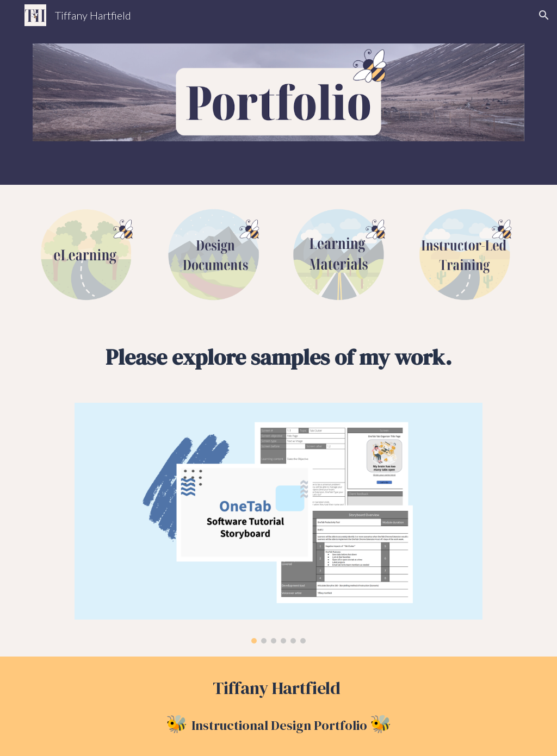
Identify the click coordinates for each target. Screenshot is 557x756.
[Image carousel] (278, 523)
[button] (544, 15)
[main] (279, 357)
